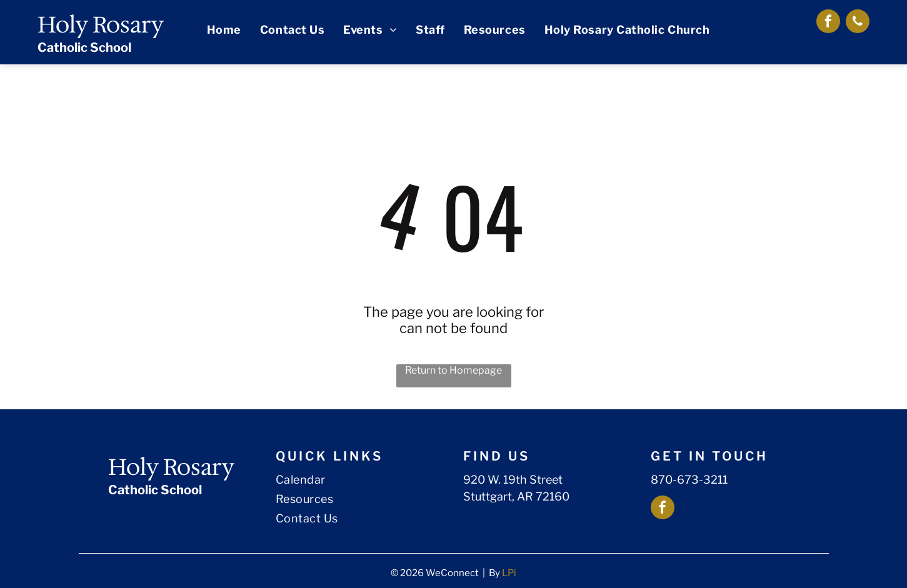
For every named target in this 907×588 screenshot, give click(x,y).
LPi (509, 573)
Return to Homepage (453, 370)
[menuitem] (224, 30)
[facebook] (828, 23)
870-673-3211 (689, 480)
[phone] (858, 23)
